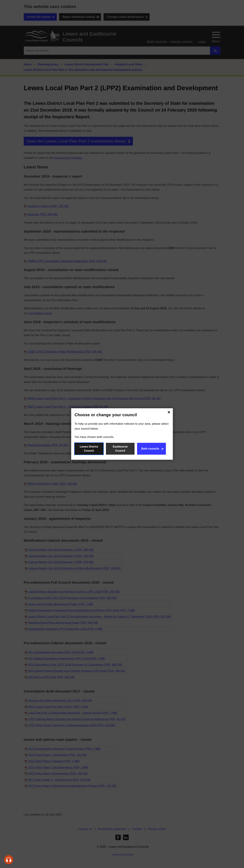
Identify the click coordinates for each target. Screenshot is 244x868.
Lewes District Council (89, 449)
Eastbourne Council (120, 449)
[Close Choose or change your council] (169, 412)
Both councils (150, 449)
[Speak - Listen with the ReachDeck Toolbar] (9, 860)
